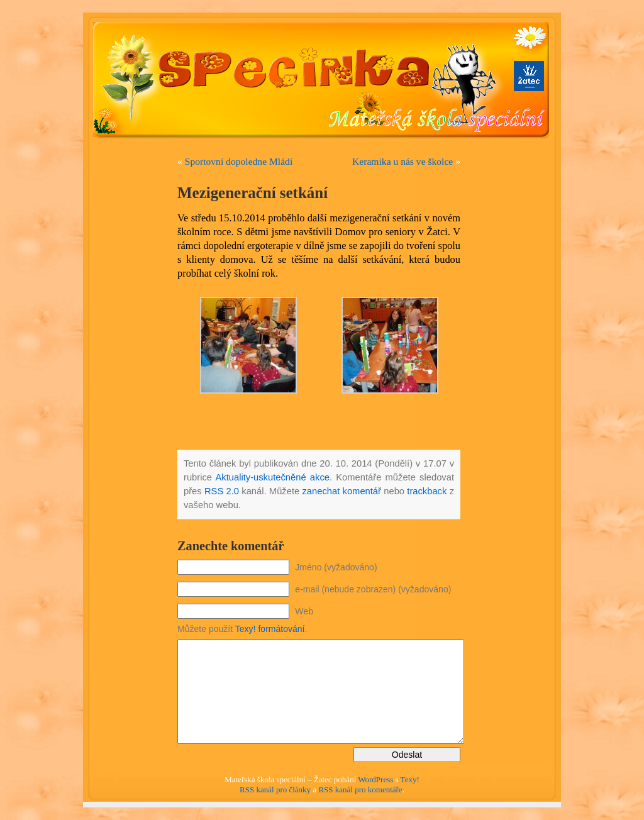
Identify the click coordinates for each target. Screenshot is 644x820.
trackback (427, 491)
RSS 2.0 (222, 491)
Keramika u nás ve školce (402, 161)
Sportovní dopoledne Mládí (239, 161)
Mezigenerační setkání (253, 193)
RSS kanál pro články (275, 790)
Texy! (410, 779)
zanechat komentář (341, 491)
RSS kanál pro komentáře (360, 790)
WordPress (375, 779)
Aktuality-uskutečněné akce (272, 477)
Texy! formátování (270, 629)
